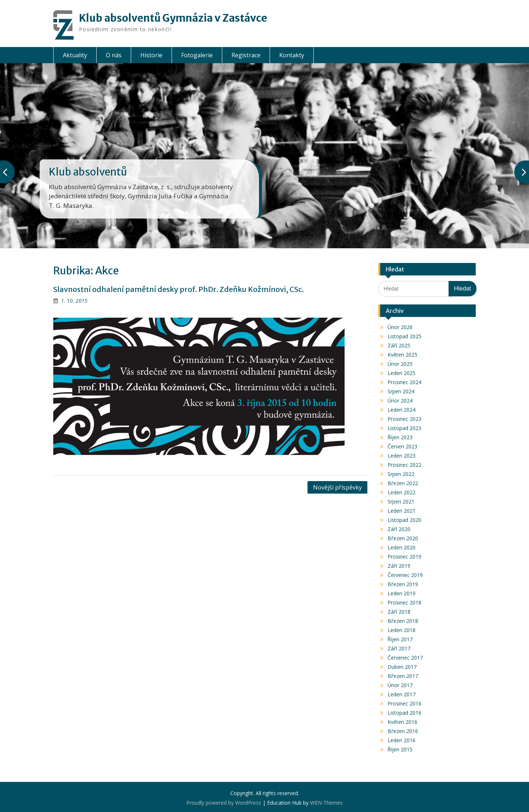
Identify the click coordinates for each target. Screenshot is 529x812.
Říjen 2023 (400, 437)
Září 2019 (399, 566)
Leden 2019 (402, 593)
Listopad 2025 (404, 336)
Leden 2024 (402, 410)
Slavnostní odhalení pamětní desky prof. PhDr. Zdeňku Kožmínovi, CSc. (179, 289)
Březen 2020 (403, 538)
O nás (114, 55)
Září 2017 (399, 648)
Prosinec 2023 (404, 419)
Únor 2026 (400, 327)
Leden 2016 (402, 740)
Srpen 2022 (401, 474)
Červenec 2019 (405, 575)
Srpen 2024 (401, 391)
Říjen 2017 (400, 639)
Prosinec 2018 (404, 602)
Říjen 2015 (400, 749)
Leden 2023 (402, 456)
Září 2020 (399, 529)
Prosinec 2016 (404, 703)
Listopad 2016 (404, 713)
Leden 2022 (402, 492)
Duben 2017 (402, 667)
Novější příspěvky (337, 487)
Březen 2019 (403, 584)
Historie (151, 55)
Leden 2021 (402, 511)
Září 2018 (399, 612)
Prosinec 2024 (404, 382)
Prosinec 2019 (404, 557)
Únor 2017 (400, 685)
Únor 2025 (400, 364)
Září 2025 (399, 345)
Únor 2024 (400, 400)
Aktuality (75, 55)
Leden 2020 (402, 547)
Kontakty (292, 55)
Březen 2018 (403, 621)
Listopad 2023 (404, 428)
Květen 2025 (402, 355)
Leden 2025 (402, 373)
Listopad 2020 (404, 520)
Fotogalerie (197, 55)
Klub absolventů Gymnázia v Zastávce (173, 18)
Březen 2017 (403, 676)
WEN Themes (326, 803)
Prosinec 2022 (404, 465)
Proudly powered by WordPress (224, 803)
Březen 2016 (403, 731)
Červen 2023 (402, 446)
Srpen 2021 (401, 501)
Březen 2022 (403, 483)
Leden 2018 (402, 630)
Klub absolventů (88, 172)
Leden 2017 (402, 694)
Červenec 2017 (405, 658)
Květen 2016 (402, 722)
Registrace (246, 55)
